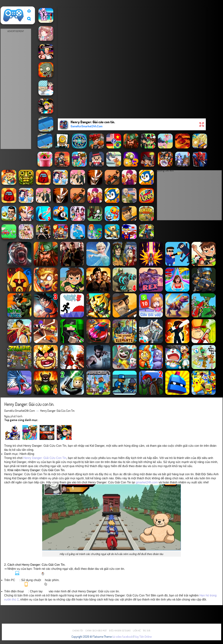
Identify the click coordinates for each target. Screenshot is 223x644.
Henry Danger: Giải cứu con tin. (58, 411)
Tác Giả (147, 631)
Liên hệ (137, 631)
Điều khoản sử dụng (120, 631)
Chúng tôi (78, 631)
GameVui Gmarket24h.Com (20, 411)
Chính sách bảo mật (96, 631)
